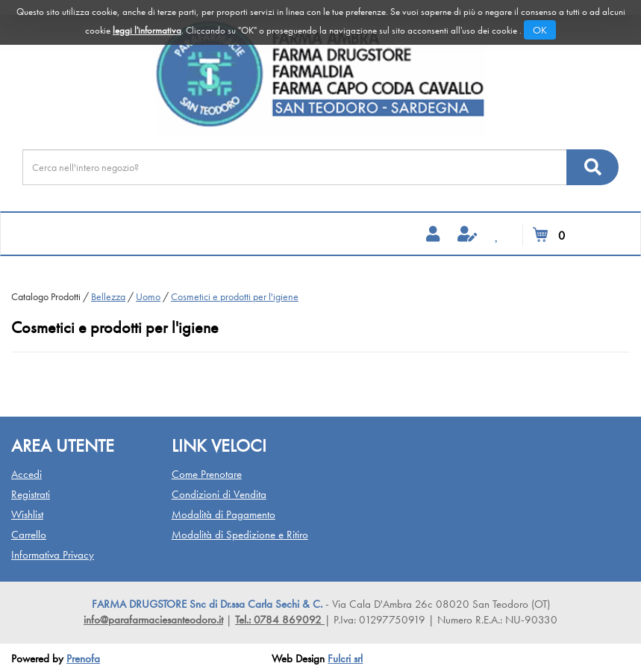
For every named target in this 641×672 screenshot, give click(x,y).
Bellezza (108, 296)
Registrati (31, 494)
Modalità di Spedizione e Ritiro (240, 535)
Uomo (148, 296)
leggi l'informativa (147, 30)
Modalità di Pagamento (223, 514)
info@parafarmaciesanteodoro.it (153, 620)
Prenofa (83, 659)
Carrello (29, 535)
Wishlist (27, 514)
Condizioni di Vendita (219, 494)
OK (540, 30)
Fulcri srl (345, 659)
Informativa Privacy (53, 555)
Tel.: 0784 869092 (280, 620)
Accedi (26, 474)
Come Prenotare (207, 474)
